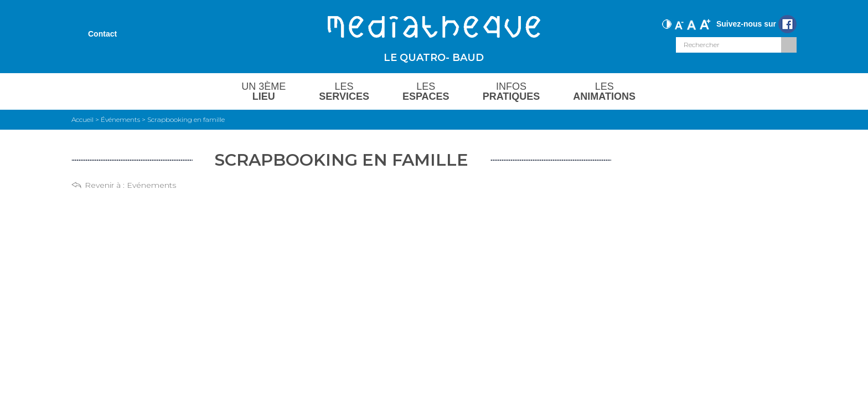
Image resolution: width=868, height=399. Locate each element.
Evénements (151, 185)
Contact (102, 34)
